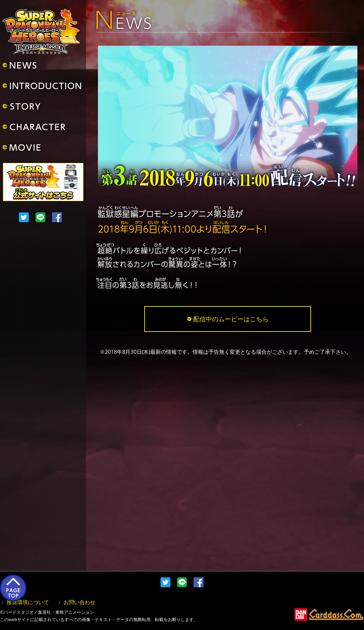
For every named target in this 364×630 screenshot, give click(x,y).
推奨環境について (28, 602)
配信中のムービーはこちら (228, 319)
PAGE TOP (13, 588)
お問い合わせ (79, 602)
